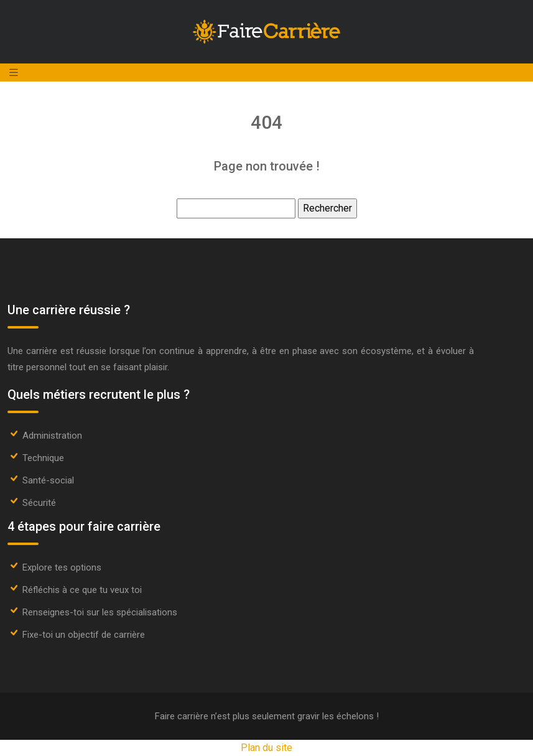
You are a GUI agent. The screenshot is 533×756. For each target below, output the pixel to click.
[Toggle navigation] (14, 72)
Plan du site (266, 748)
